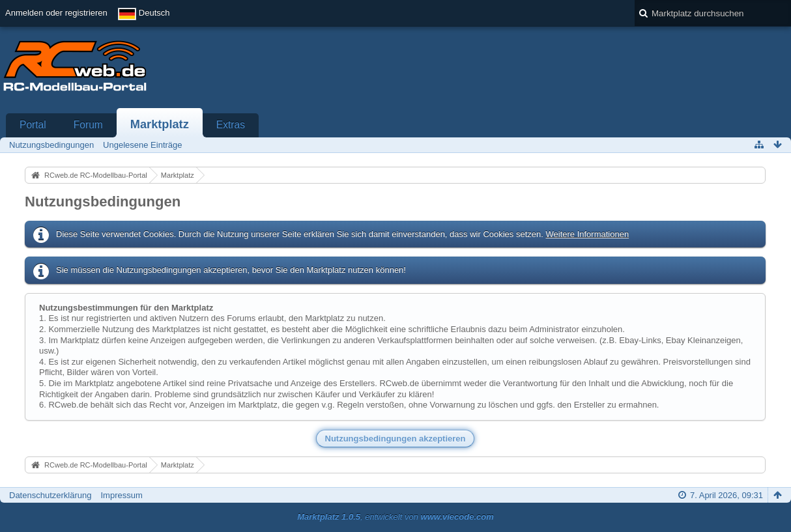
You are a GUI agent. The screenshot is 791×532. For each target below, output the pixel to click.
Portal (33, 125)
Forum (88, 125)
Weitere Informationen (587, 234)
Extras (231, 125)
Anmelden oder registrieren (56, 13)
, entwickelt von (395, 517)
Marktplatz (160, 124)
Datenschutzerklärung (50, 495)
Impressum (121, 495)
